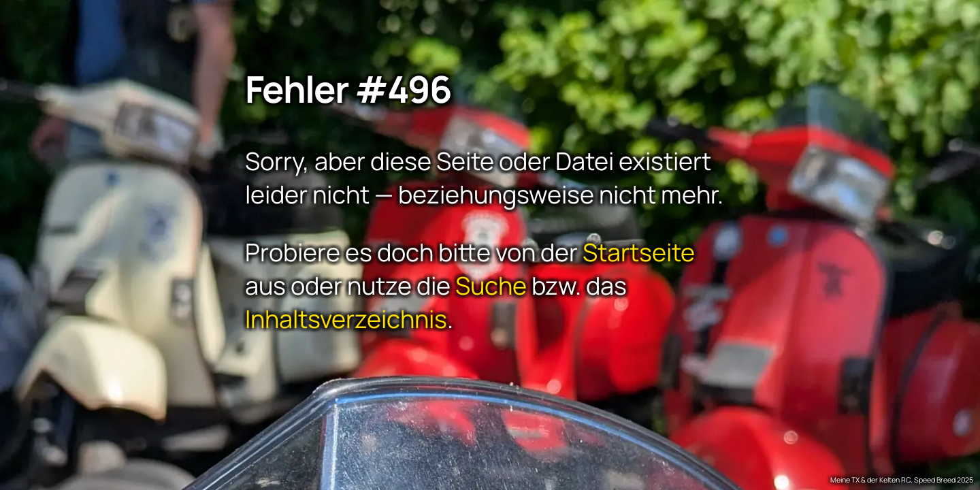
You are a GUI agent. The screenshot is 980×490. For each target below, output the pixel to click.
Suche (491, 285)
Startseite (639, 251)
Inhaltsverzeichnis (346, 318)
